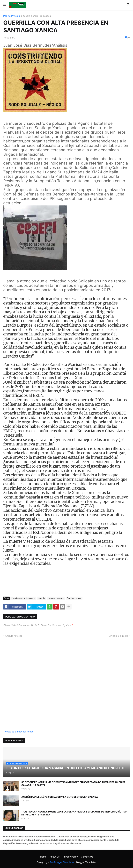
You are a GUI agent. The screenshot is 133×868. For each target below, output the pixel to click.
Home (43, 857)
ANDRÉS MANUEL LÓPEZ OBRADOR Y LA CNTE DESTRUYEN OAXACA (60, 797)
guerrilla (42, 598)
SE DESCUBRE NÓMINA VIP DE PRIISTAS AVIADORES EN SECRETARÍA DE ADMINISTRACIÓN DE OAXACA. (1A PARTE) (73, 784)
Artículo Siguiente (119, 636)
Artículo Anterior (14, 636)
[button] (4, 5)
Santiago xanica (74, 598)
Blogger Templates (86, 862)
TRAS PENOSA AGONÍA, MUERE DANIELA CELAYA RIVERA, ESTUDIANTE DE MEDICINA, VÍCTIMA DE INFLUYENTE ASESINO (74, 813)
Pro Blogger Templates (62, 862)
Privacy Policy (70, 857)
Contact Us (87, 857)
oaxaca (61, 598)
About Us (55, 857)
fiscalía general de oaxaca (37, 16)
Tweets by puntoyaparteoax (18, 732)
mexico (51, 598)
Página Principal (12, 16)
